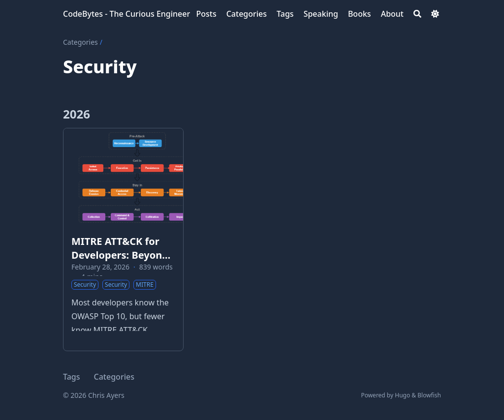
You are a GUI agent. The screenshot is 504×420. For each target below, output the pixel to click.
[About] (392, 14)
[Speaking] (321, 14)
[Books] (360, 14)
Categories (80, 42)
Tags (72, 377)
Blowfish (429, 395)
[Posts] (206, 14)
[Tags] (285, 14)
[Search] (417, 14)
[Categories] (247, 14)
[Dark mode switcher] (435, 14)
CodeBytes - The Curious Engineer (126, 14)
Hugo (402, 395)
